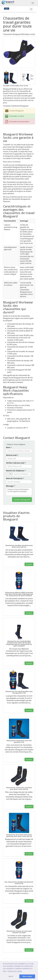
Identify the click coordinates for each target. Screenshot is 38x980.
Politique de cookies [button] (15, 971)
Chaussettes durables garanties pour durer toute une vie (19, 546)
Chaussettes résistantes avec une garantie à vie (19, 741)
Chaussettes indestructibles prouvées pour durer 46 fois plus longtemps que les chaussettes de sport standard (19, 594)
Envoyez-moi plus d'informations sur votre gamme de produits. (19, 492)
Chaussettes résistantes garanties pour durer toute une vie (19, 788)
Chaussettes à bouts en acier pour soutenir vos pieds (19, 932)
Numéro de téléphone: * (16, 471)
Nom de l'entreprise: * (15, 478)
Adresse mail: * (12, 455)
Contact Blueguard (22, 500)
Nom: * (9, 447)
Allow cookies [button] (27, 976)
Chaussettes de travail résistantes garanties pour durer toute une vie (19, 835)
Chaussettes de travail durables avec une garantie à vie (19, 692)
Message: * (11, 486)
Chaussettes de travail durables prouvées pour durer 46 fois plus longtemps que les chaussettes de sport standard (19, 644)
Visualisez (29, 564)
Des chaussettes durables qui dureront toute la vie (19, 883)
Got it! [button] (11, 976)
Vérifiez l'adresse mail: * (16, 463)
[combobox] (10, 474)
